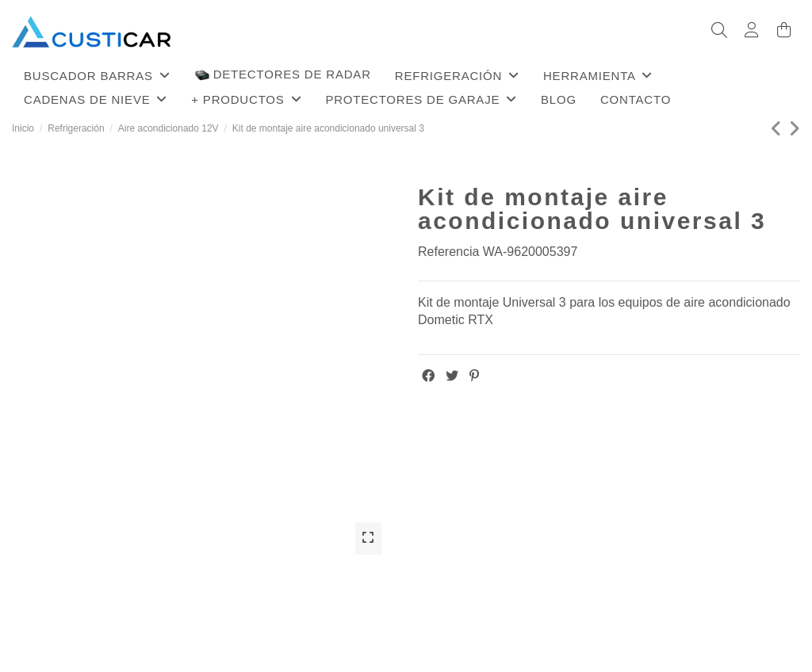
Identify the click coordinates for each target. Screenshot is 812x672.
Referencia (448, 252)
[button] (97, 75)
